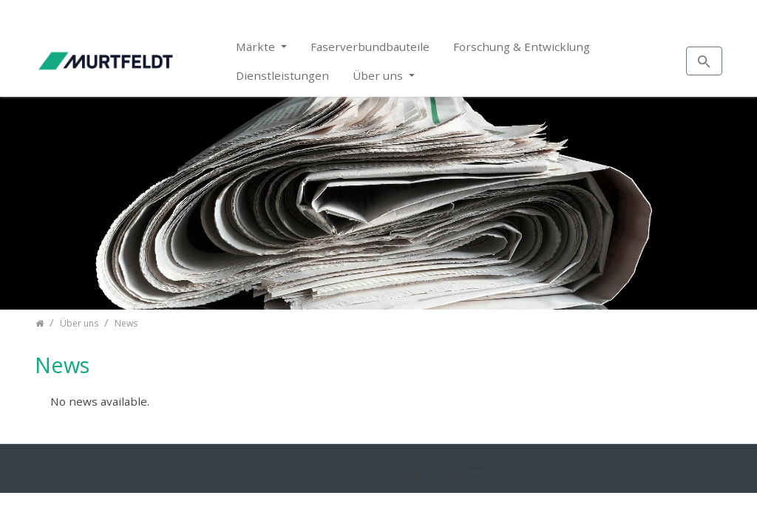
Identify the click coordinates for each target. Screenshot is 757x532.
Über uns (379, 75)
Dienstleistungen (282, 75)
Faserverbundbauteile (370, 47)
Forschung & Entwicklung (522, 47)
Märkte (257, 47)
